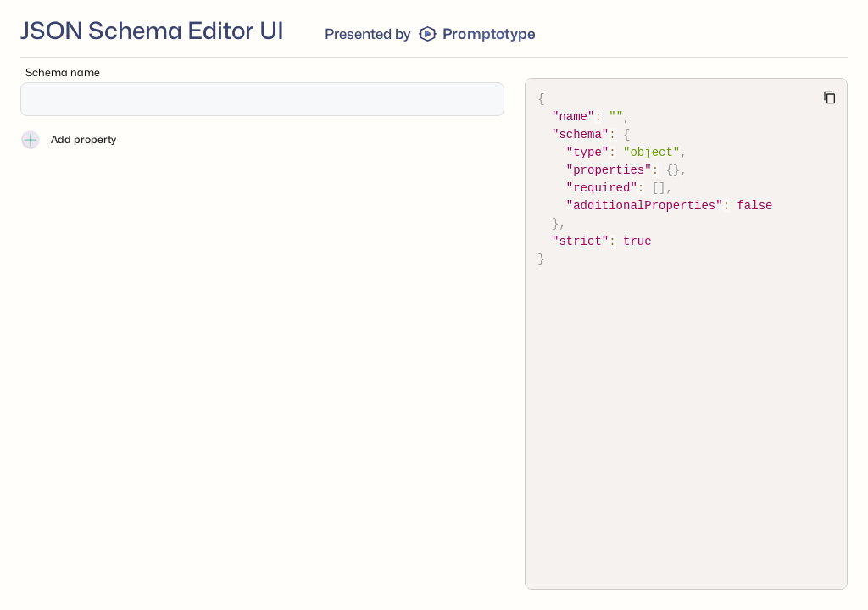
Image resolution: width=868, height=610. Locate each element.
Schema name (63, 72)
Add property (68, 140)
